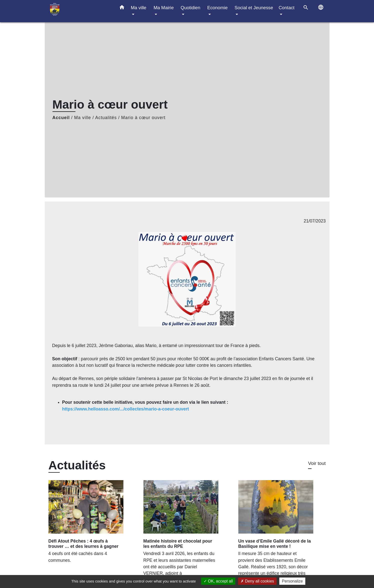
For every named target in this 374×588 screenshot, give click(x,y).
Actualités (106, 118)
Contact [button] (286, 8)
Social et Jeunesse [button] (254, 8)
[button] (122, 8)
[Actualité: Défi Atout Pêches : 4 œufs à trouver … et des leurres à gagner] (92, 524)
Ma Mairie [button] (164, 8)
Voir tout (317, 463)
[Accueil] (80, 11)
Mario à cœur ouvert (143, 118)
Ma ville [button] (139, 8)
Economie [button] (217, 8)
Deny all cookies (257, 581)
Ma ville (83, 118)
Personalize (292, 581)
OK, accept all (218, 581)
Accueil (61, 118)
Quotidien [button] (190, 8)
